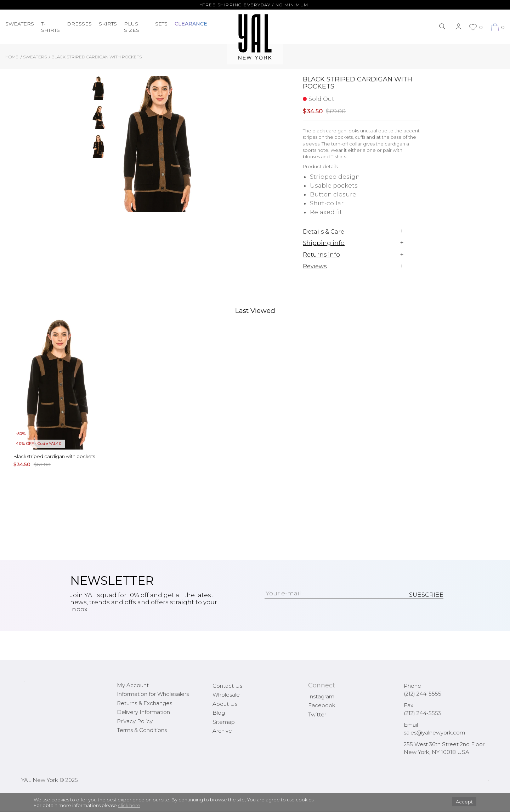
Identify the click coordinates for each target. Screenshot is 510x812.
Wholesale (226, 695)
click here (129, 805)
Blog (219, 713)
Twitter (317, 714)
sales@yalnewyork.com (434, 733)
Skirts (108, 24)
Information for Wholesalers (153, 694)
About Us (225, 704)
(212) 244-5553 (422, 713)
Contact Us (227, 686)
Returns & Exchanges (144, 703)
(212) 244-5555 (423, 694)
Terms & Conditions (142, 730)
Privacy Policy (135, 721)
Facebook (322, 705)
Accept (464, 802)
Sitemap (224, 722)
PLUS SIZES (132, 27)
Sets (161, 24)
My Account (133, 685)
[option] (98, 91)
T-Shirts (50, 27)
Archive (222, 731)
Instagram (321, 696)
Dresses (79, 24)
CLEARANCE (191, 24)
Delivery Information (143, 712)
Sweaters (20, 24)
